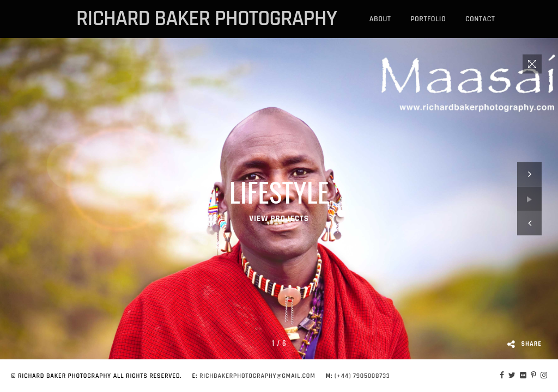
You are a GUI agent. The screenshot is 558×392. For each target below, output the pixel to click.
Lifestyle (279, 191)
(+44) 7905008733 (362, 376)
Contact (480, 19)
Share (524, 344)
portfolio (428, 19)
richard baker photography (207, 19)
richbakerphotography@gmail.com (257, 376)
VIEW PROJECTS (279, 219)
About (380, 19)
